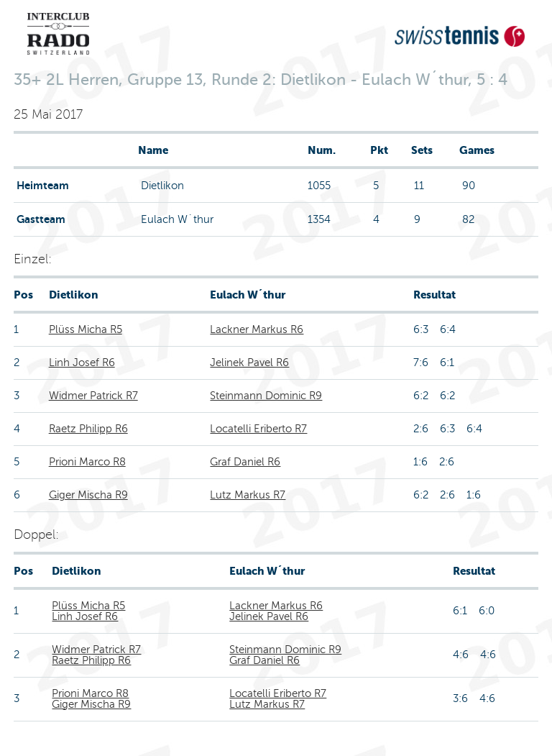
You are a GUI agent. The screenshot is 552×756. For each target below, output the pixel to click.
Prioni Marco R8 (87, 462)
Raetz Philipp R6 (88, 429)
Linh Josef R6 (82, 363)
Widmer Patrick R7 (93, 396)
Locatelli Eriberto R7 (258, 429)
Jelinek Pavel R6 (249, 363)
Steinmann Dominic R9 (266, 396)
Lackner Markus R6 (257, 329)
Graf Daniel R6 (245, 462)
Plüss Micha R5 (86, 329)
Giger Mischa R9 (88, 495)
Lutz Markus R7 (248, 495)
